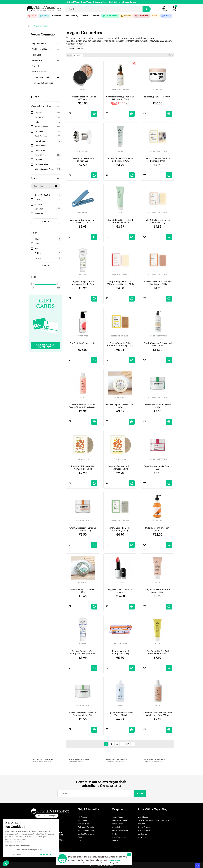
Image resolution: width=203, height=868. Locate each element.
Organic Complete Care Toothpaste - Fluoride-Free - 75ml (83, 652)
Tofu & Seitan (118, 824)
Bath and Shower (40, 72)
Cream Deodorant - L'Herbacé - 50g (158, 406)
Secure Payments (145, 827)
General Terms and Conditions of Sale (153, 820)
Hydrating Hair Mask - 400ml (158, 97)
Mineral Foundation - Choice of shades (83, 98)
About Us (142, 824)
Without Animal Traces (48, 169)
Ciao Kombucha (119, 837)
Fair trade (48, 117)
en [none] (198, 865)
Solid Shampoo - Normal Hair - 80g (120, 406)
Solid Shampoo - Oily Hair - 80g (83, 591)
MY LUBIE (48, 214)
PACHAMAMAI (83, 459)
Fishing (48, 253)
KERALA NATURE (120, 644)
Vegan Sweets (118, 817)
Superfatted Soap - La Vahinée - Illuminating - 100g (158, 283)
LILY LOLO (48, 209)
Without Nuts (48, 146)
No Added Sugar (48, 164)
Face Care (37, 55)
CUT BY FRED (158, 90)
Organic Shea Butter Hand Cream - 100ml (158, 591)
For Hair (36, 66)
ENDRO (48, 204)
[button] (75, 49)
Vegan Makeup (39, 43)
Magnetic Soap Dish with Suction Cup (83, 159)
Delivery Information (87, 827)
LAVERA (83, 274)
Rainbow (48, 258)
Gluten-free (48, 150)
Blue (48, 244)
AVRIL (120, 151)
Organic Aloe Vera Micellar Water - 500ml (120, 714)
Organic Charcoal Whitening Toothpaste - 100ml (120, 159)
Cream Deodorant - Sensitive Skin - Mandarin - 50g (83, 714)
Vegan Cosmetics (43, 34)
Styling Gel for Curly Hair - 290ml (158, 529)
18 (128, 744)
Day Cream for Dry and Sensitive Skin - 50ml (158, 652)
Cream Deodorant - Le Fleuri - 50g (158, 467)
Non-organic (48, 131)
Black (48, 248)
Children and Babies (41, 49)
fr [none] (193, 865)
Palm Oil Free (48, 155)
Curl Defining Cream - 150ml (83, 343)
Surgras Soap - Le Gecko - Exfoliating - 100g (120, 529)
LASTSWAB (83, 213)
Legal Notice (143, 817)
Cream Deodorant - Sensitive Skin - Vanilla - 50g (83, 529)
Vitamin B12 (117, 827)
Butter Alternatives (120, 830)
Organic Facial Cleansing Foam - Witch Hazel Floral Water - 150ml (158, 714)
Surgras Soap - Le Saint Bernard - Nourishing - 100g (120, 344)
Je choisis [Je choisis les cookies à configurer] (17, 854)
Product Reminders (86, 830)
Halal (48, 122)
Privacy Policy (144, 830)
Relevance (78, 55)
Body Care (37, 60)
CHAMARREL (83, 151)
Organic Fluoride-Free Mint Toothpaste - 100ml (120, 221)
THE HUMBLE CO (48, 195)
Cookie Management (86, 834)
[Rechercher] (104, 9)
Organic (48, 113)
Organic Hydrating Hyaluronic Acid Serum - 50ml (120, 98)
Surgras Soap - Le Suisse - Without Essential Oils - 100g (120, 283)
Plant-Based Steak (120, 820)
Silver (48, 239)
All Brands (142, 837)
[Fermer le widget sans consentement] (47, 816)
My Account (83, 817)
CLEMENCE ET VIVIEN (120, 90)
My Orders (82, 820)
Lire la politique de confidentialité (18, 846)
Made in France (48, 127)
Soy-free (48, 160)
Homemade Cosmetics (42, 83)
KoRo (114, 834)
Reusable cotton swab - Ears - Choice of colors (83, 221)
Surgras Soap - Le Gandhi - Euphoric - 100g (158, 159)
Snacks (115, 841)
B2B (80, 841)
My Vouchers (83, 824)
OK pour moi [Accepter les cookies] (45, 854)
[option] (193, 865)
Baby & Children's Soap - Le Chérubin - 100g (158, 221)
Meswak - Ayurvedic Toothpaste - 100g (120, 652)
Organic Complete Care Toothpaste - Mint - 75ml (83, 283)
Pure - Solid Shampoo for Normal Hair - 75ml (83, 467)
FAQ (80, 837)
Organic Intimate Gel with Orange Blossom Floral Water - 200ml (83, 406)
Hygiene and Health (41, 77)
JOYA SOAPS (120, 398)
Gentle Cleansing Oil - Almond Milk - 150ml (158, 344)
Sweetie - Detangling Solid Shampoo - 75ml (120, 467)
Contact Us (142, 834)
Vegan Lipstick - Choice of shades (120, 591)
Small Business (48, 136)
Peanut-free (48, 141)
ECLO (48, 200)
